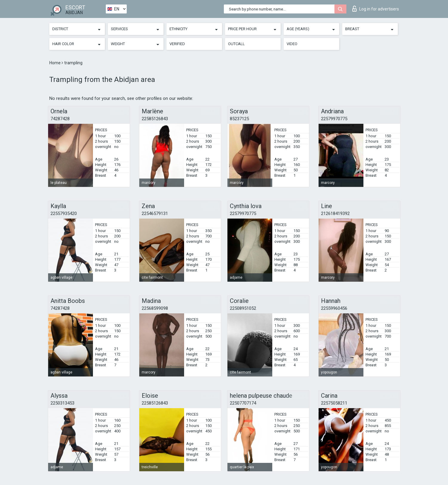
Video (292, 44)
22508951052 (243, 308)
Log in (376, 9)
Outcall (236, 44)
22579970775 (334, 119)
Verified (177, 44)
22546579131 (155, 213)
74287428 (60, 119)
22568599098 (155, 308)
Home (55, 63)
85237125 (239, 119)
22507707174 (243, 403)
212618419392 (335, 213)
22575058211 (334, 403)
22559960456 (334, 308)
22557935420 (64, 213)
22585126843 (155, 119)
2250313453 (62, 403)
